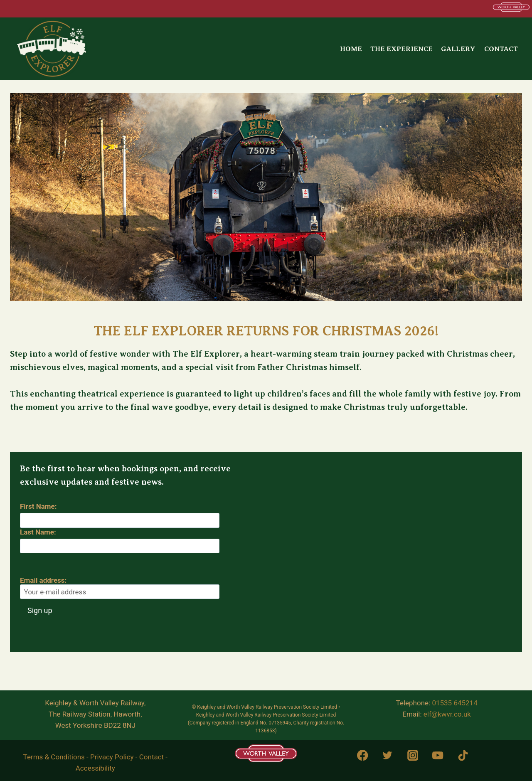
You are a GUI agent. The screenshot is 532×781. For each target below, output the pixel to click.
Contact (501, 49)
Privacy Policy (112, 757)
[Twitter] (388, 755)
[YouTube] (438, 755)
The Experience (401, 49)
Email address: (120, 588)
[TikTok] (463, 755)
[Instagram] (413, 755)
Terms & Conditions (54, 757)
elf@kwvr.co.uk (447, 714)
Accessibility (95, 768)
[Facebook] (362, 755)
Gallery (458, 49)
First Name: (38, 506)
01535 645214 (454, 703)
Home (351, 49)
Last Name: (38, 532)
